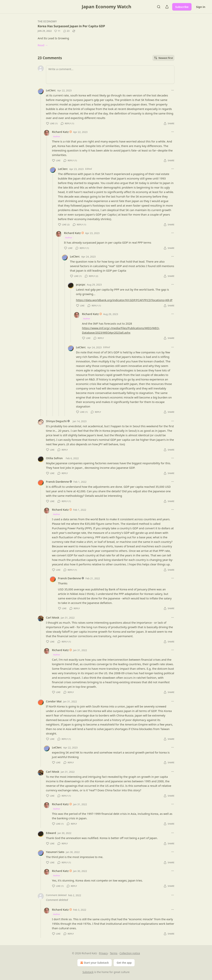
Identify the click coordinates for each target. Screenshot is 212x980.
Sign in (201, 7)
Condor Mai (54, 701)
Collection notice (130, 953)
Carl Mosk (53, 617)
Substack (88, 972)
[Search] (159, 7)
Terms (114, 953)
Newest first (163, 58)
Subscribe (182, 7)
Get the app (124, 963)
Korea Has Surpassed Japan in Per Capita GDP (71, 26)
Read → (43, 45)
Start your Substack (94, 963)
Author (57, 136)
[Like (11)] (57, 31)
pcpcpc (81, 284)
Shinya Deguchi (56, 421)
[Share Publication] (167, 7)
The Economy (47, 21)
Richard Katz (60, 132)
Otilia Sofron (54, 458)
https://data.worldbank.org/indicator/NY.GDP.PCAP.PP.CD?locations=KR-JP (124, 300)
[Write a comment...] (110, 75)
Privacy (103, 953)
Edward (51, 833)
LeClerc (51, 90)
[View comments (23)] (66, 31)
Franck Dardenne (58, 482)
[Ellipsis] (173, 90)
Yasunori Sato (55, 852)
